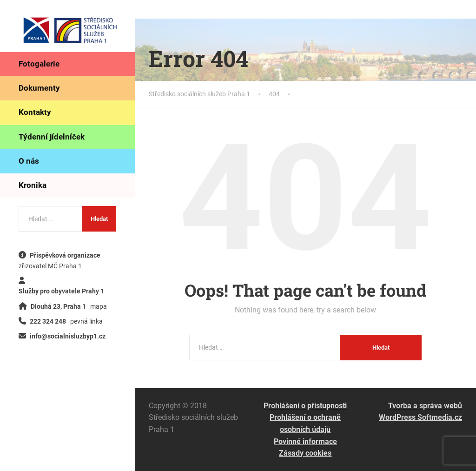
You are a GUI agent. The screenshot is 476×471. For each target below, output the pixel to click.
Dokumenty (39, 88)
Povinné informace (305, 441)
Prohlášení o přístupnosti (305, 406)
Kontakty (35, 112)
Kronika (33, 185)
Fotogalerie (39, 64)
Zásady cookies (305, 453)
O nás (29, 161)
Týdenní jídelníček (52, 137)
